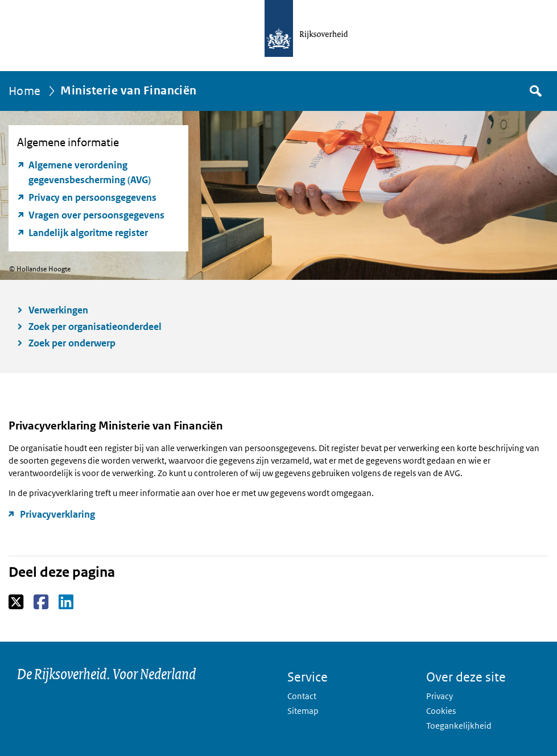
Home (25, 91)
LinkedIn (67, 602)
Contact (302, 696)
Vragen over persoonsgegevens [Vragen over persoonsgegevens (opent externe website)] (96, 215)
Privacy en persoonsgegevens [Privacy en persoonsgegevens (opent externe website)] (92, 197)
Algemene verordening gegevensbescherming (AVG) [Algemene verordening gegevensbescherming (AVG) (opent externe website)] (90, 172)
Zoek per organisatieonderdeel (95, 327)
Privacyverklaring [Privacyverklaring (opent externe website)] (57, 514)
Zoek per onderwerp (72, 343)
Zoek (535, 91)
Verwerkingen (58, 310)
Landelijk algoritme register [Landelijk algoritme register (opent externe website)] (88, 233)
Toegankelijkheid (459, 726)
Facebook (42, 602)
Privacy (440, 696)
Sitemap (303, 711)
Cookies (441, 711)
